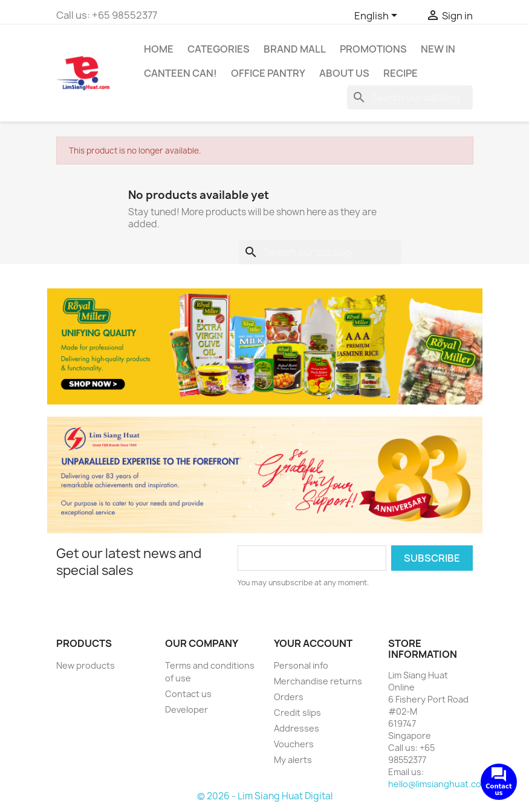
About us (344, 73)
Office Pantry (268, 73)
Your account (313, 643)
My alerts (293, 760)
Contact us (188, 694)
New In (438, 49)
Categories (219, 49)
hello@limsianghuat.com (438, 784)
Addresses (297, 728)
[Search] (410, 97)
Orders (289, 697)
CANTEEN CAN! (180, 73)
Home (159, 49)
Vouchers (294, 744)
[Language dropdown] (378, 16)
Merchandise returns (318, 681)
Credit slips (297, 713)
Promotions (373, 49)
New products (86, 665)
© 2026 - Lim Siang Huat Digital (265, 796)
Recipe (401, 73)
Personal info (301, 665)
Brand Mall (295, 49)
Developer (187, 710)
